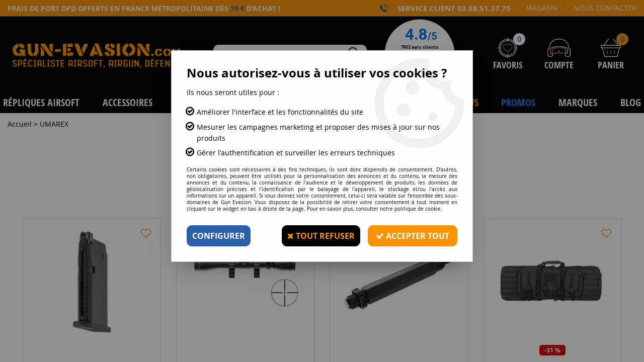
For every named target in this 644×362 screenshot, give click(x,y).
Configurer (219, 236)
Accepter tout (413, 236)
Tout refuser (321, 236)
